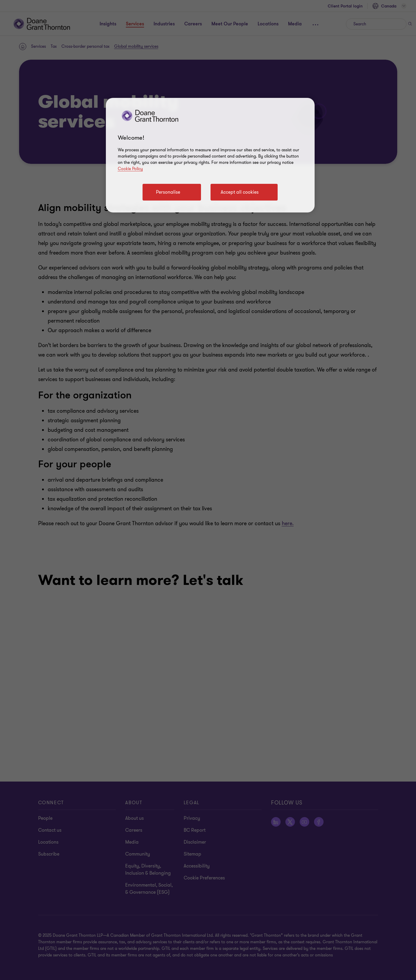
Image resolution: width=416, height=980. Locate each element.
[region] (210, 155)
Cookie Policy (130, 169)
